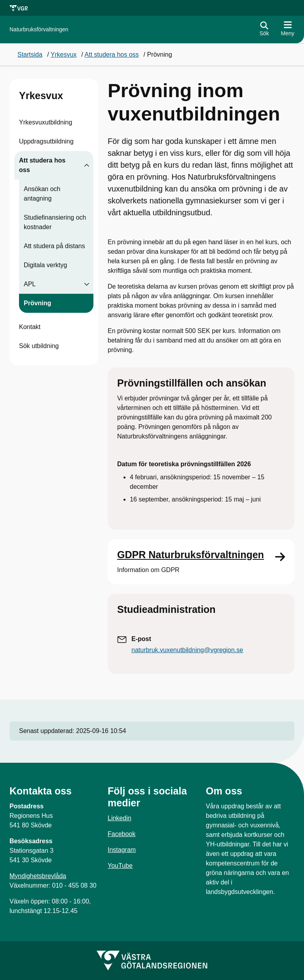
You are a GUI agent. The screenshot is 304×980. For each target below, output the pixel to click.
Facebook (122, 834)
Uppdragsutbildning (46, 141)
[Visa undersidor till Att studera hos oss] (87, 165)
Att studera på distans (54, 246)
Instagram (122, 850)
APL (30, 284)
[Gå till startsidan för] (39, 30)
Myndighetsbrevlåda (38, 876)
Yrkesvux (41, 96)
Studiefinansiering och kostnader (55, 222)
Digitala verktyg (45, 265)
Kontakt (30, 327)
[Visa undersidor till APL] (87, 284)
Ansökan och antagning (42, 194)
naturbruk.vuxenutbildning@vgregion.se (187, 650)
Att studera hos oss (42, 165)
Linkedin (120, 818)
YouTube (120, 866)
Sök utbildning (39, 346)
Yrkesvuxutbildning (46, 122)
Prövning (37, 303)
